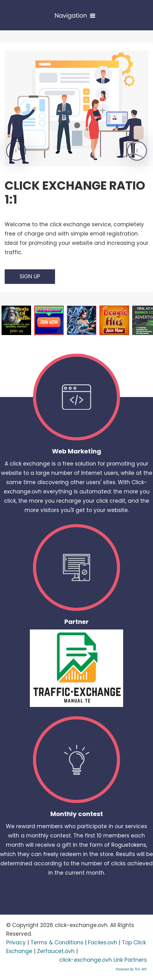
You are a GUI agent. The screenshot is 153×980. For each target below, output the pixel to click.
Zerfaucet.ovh (56, 951)
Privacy (16, 942)
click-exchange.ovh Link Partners (103, 960)
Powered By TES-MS (131, 969)
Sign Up (30, 276)
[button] (16, 151)
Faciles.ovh (103, 942)
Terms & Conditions (57, 942)
